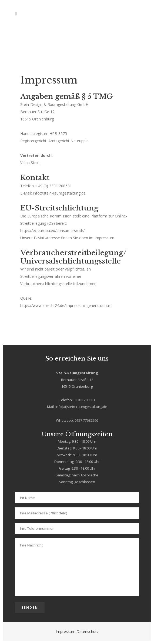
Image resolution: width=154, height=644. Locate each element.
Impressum (66, 631)
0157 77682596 (86, 420)
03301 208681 (84, 400)
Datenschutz (88, 631)
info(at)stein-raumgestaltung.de (81, 407)
